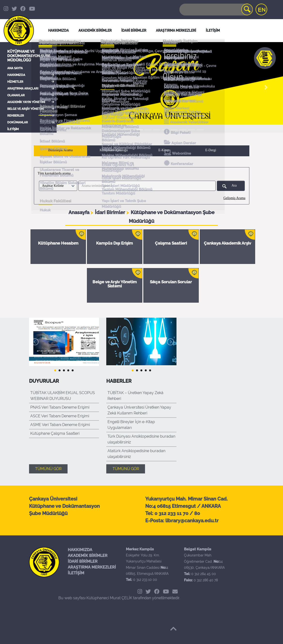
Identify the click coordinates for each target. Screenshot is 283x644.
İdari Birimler (111, 212)
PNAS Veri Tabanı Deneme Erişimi (60, 407)
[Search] (216, 10)
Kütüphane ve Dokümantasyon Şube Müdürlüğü (29, 56)
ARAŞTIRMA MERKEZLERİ (92, 567)
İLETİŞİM (13, 129)
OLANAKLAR (16, 95)
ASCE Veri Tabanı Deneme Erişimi (60, 416)
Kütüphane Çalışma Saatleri (55, 433)
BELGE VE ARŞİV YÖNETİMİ (26, 109)
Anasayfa (80, 212)
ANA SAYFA (15, 68)
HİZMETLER (15, 82)
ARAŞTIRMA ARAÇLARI (23, 89)
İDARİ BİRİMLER (134, 30)
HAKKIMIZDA (16, 75)
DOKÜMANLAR (18, 122)
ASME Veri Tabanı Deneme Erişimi (60, 425)
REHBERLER (16, 116)
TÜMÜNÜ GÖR (48, 469)
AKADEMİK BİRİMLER (88, 556)
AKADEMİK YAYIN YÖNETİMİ (26, 102)
